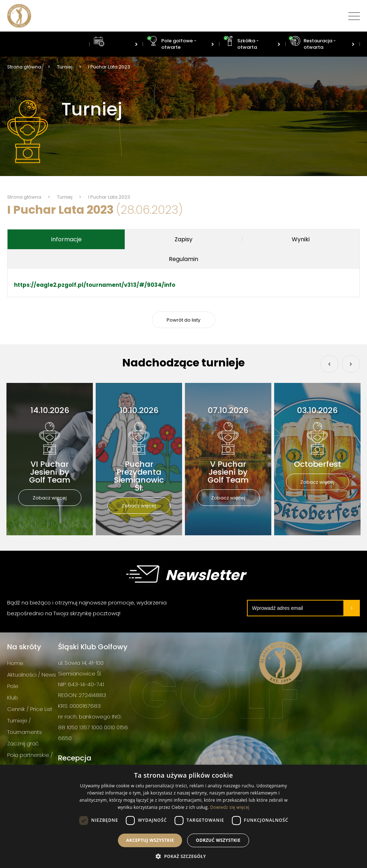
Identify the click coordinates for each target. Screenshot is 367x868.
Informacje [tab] (66, 239)
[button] (183, 856)
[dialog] (183, 816)
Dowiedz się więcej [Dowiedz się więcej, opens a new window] (230, 807)
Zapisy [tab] (183, 239)
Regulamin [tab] (183, 259)
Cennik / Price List (30, 709)
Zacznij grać (23, 743)
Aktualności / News (32, 675)
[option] (50, 459)
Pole (13, 686)
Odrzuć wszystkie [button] (218, 840)
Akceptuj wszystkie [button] (150, 840)
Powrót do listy (183, 320)
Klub (13, 698)
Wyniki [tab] (301, 239)
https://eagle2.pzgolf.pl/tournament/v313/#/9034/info (95, 285)
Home (15, 663)
